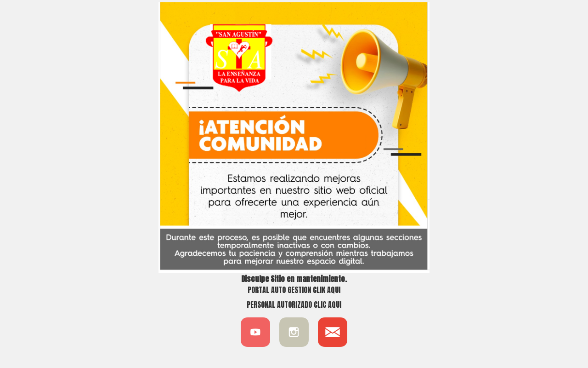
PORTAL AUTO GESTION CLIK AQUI (294, 290)
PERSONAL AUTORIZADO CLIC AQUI (294, 305)
